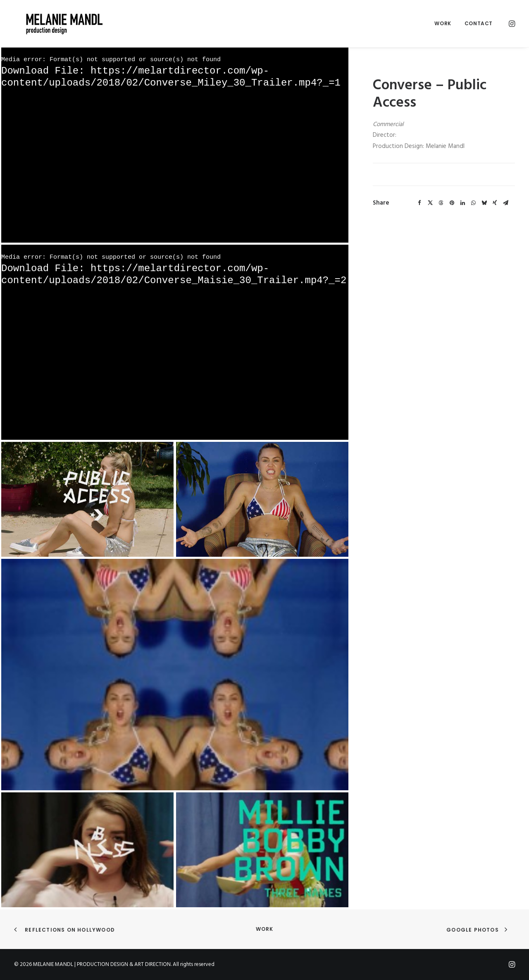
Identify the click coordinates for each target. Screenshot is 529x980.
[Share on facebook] (419, 203)
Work (443, 23)
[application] (175, 145)
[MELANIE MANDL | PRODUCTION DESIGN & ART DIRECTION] (55, 24)
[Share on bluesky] (484, 203)
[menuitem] (443, 24)
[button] (511, 24)
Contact (479, 23)
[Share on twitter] (430, 203)
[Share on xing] (495, 203)
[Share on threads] (441, 203)
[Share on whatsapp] (473, 203)
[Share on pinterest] (452, 203)
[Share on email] (505, 203)
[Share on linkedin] (462, 203)
